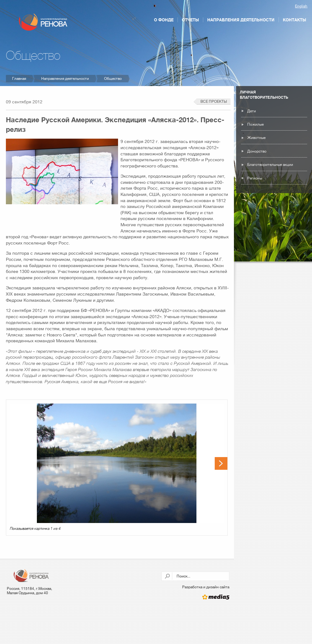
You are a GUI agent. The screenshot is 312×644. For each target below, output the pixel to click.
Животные (256, 138)
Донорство (257, 151)
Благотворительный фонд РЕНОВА (43, 22)
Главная (19, 79)
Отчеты (190, 20)
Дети (252, 111)
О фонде (164, 20)
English (301, 6)
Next (221, 463)
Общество (113, 79)
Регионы (255, 178)
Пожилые (255, 124)
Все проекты (214, 102)
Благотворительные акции (270, 165)
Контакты (294, 20)
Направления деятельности (241, 20)
